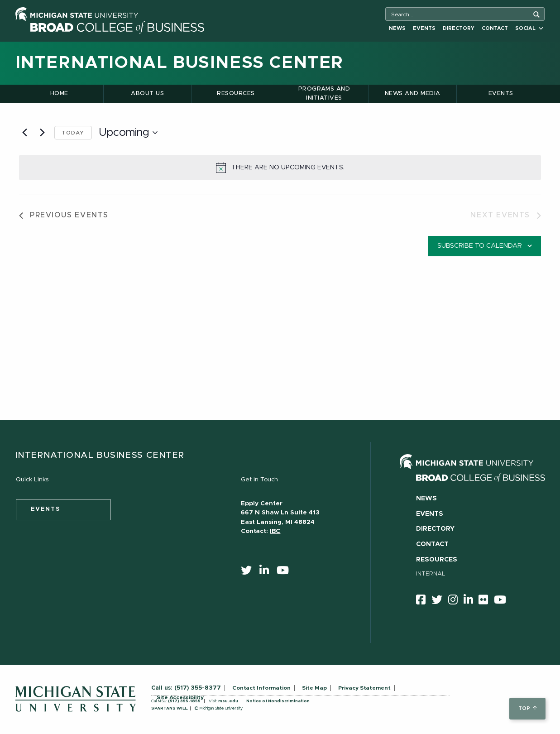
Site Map (314, 688)
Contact (495, 28)
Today (73, 133)
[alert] (280, 168)
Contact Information (261, 688)
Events (424, 28)
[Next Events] (42, 133)
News (397, 28)
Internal (431, 574)
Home (59, 94)
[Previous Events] (24, 133)
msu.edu (228, 701)
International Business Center (179, 63)
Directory (459, 28)
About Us (147, 94)
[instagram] (456, 601)
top (527, 708)
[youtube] (286, 572)
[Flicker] (486, 601)
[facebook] (424, 601)
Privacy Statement (364, 688)
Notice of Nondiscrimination (278, 701)
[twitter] (249, 572)
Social (529, 28)
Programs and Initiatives (324, 94)
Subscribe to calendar (480, 246)
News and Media (413, 94)
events (45, 509)
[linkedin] (267, 572)
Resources (236, 94)
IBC (275, 531)
